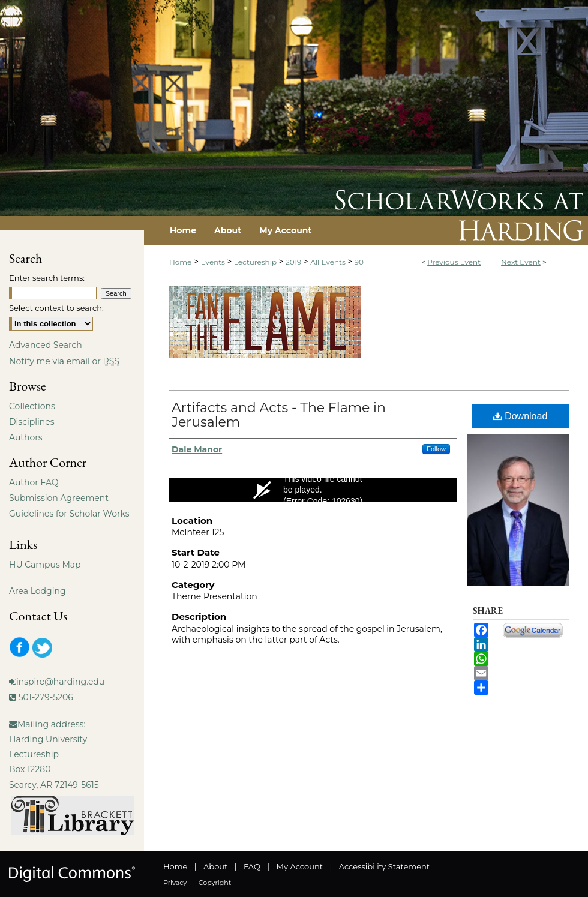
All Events (329, 262)
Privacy (175, 883)
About (215, 866)
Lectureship (256, 262)
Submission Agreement (59, 498)
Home (180, 262)
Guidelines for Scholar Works (69, 514)
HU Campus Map (45, 565)
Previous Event (454, 262)
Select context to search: (56, 308)
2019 (295, 262)
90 (359, 262)
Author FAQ (34, 482)
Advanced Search (46, 345)
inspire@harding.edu (60, 682)
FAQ (252, 866)
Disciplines (31, 422)
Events (214, 262)
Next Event (521, 262)
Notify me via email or (64, 361)
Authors (26, 437)
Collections (32, 406)
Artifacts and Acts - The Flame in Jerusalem (279, 415)
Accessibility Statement (384, 866)
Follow (436, 449)
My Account (300, 866)
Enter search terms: (47, 278)
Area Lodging (37, 591)
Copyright (215, 883)
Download (520, 416)
